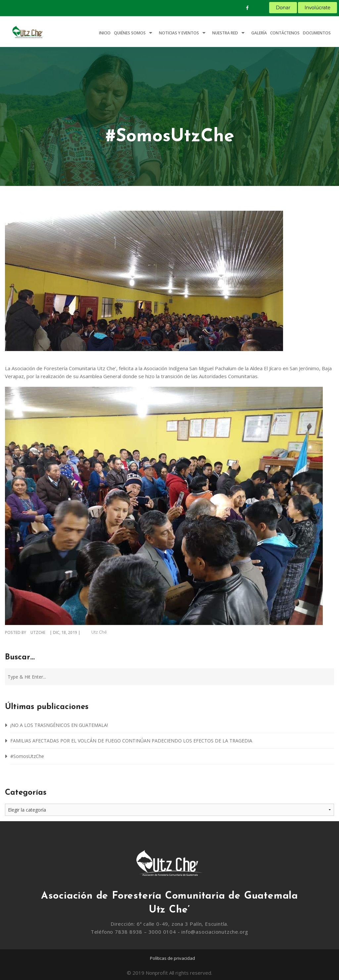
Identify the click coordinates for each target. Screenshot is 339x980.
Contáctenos (285, 33)
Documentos (317, 33)
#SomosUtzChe (27, 756)
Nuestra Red (225, 33)
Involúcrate (317, 8)
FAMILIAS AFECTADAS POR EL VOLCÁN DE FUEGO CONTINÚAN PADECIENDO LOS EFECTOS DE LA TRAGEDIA (131, 741)
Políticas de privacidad (172, 958)
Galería (259, 33)
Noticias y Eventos (179, 33)
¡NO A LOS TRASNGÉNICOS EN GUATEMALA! (59, 725)
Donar (283, 8)
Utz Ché (99, 632)
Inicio (105, 33)
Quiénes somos (130, 33)
